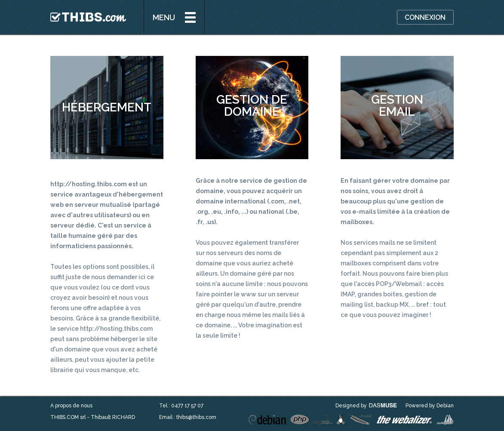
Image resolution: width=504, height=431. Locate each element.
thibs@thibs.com (196, 417)
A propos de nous (71, 406)
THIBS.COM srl (68, 417)
